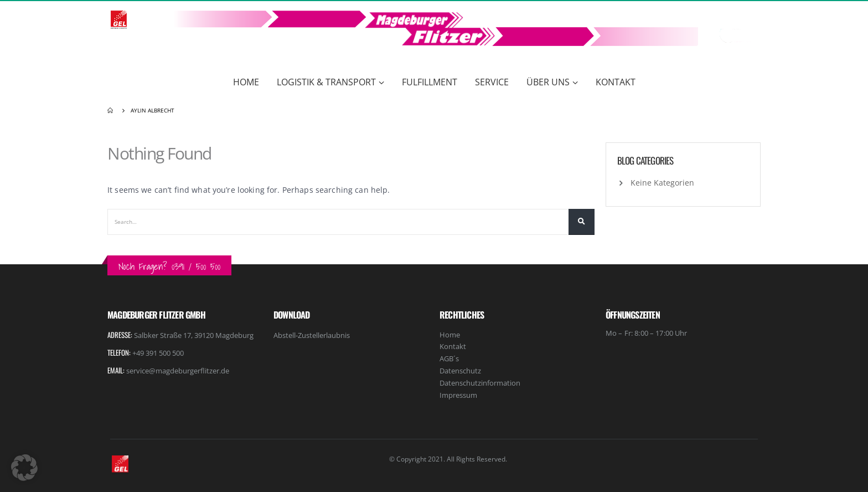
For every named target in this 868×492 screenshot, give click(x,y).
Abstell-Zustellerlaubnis (312, 335)
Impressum (458, 395)
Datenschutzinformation (480, 383)
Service (492, 82)
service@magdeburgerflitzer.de (178, 371)
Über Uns (548, 82)
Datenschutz (460, 371)
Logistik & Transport (326, 82)
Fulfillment (430, 82)
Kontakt (616, 82)
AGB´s (449, 358)
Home (246, 82)
